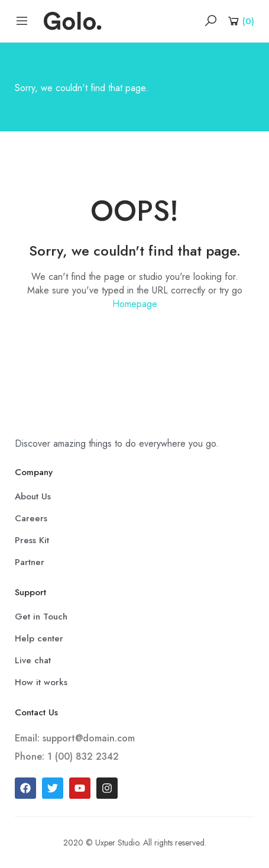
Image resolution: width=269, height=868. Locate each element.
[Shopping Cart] (240, 21)
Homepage (135, 304)
